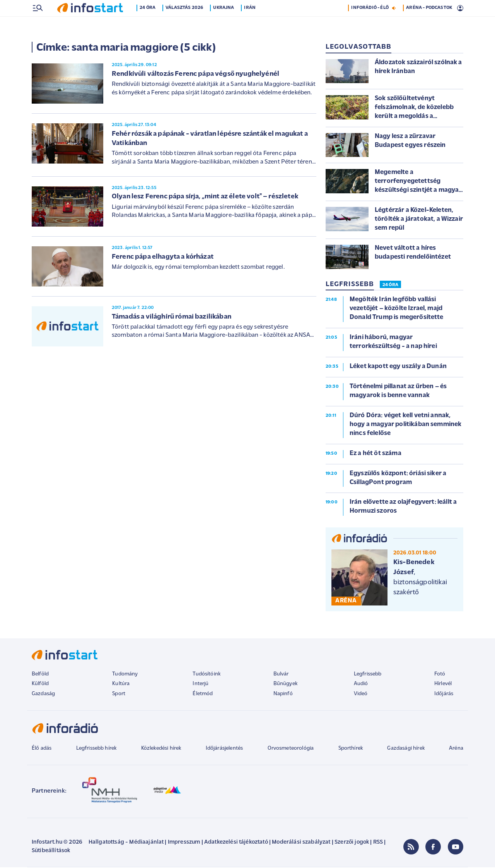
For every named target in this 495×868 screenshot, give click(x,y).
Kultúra (121, 685)
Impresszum (184, 843)
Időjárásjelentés (224, 749)
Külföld (40, 685)
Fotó (440, 675)
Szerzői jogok (352, 843)
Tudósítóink (207, 675)
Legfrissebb (368, 675)
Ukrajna (224, 24)
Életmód (203, 695)
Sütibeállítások (51, 852)
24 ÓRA (390, 286)
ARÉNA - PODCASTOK (429, 24)
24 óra (148, 24)
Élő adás (42, 749)
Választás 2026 (185, 24)
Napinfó (283, 695)
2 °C (454, 8)
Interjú (201, 685)
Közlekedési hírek (161, 749)
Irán (251, 24)
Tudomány (125, 675)
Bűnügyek (285, 685)
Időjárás (444, 695)
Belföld (40, 675)
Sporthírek (351, 749)
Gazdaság (43, 695)
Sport (119, 695)
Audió (361, 685)
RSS (378, 843)
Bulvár (281, 675)
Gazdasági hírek (406, 749)
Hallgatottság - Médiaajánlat (126, 843)
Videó (361, 695)
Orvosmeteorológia (291, 749)
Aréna (456, 749)
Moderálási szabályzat (301, 843)
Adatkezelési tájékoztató (236, 843)
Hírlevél (443, 685)
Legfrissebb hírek (96, 749)
